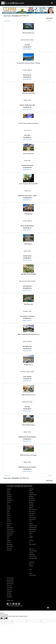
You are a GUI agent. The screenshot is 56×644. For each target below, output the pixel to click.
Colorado (9, 498)
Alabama (9, 489)
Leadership (9, 591)
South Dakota (10, 533)
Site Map (9, 593)
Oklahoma (9, 524)
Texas (8, 537)
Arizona (9, 493)
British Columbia (33, 526)
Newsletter (9, 597)
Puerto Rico (32, 555)
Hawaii (8, 510)
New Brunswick (33, 527)
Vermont (9, 542)
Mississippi (32, 500)
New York (32, 515)
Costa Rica (32, 562)
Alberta (31, 524)
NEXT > (51, 21)
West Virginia (10, 546)
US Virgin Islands (33, 558)
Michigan (31, 496)
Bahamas (32, 549)
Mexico (31, 564)
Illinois (8, 513)
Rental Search (10, 582)
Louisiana (32, 489)
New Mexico (32, 513)
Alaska (8, 491)
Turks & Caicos (33, 556)
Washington (10, 544)
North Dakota (32, 519)
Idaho (8, 512)
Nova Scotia (32, 531)
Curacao (31, 553)
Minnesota (32, 498)
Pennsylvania (10, 527)
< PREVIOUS (7, 21)
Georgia (9, 508)
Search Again (49, 18)
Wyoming (9, 550)
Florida (8, 506)
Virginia (9, 541)
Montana (31, 504)
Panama (31, 566)
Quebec (31, 537)
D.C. (8, 504)
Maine (31, 491)
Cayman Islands (33, 551)
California (9, 496)
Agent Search (10, 584)
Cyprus (31, 573)
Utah (8, 539)
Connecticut (10, 500)
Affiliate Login (10, 601)
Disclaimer (9, 595)
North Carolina (33, 517)
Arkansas (9, 495)
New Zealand (32, 544)
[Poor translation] (6, 618)
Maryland (31, 493)
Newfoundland (33, 529)
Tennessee (9, 535)
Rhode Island (10, 529)
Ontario (31, 533)
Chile (30, 570)
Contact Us (9, 589)
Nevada (31, 508)
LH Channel (10, 587)
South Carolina (10, 531)
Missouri (31, 502)
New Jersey (32, 512)
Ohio (30, 521)
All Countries (15, 16)
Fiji (30, 542)
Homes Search (10, 578)
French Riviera (33, 575)
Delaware (9, 502)
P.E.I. (30, 535)
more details (27, 49)
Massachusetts (33, 495)
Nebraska (32, 506)
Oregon (9, 526)
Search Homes (7, 16)
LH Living (9, 586)
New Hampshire (33, 510)
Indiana (9, 515)
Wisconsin (9, 548)
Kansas (9, 519)
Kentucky (9, 521)
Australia (31, 541)
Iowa (8, 517)
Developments (10, 580)
